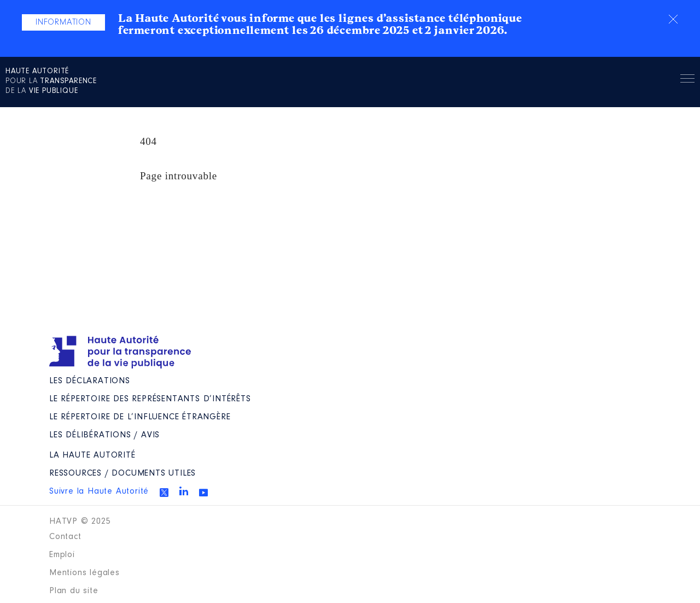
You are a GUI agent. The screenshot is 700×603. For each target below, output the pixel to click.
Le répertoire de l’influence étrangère (140, 417)
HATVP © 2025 (80, 522)
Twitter (164, 493)
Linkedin (184, 491)
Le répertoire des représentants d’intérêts (150, 399)
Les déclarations (90, 381)
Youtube (203, 493)
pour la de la (51, 81)
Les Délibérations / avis (104, 435)
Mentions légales (84, 573)
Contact (65, 537)
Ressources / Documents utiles (122, 473)
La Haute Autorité (92, 455)
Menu (687, 80)
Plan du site (74, 591)
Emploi (62, 555)
